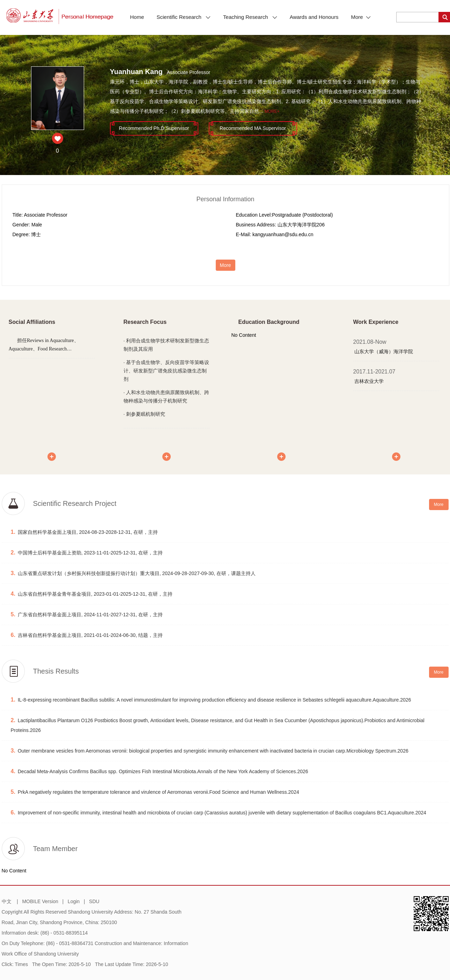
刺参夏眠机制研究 (146, 414)
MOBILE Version (40, 901)
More (361, 17)
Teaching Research (250, 17)
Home (137, 17)
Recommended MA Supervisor (253, 128)
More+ (272, 111)
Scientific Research (184, 17)
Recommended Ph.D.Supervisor (154, 128)
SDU (94, 901)
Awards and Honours (314, 17)
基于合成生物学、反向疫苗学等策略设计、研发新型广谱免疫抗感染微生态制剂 (167, 371)
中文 (7, 901)
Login (74, 901)
